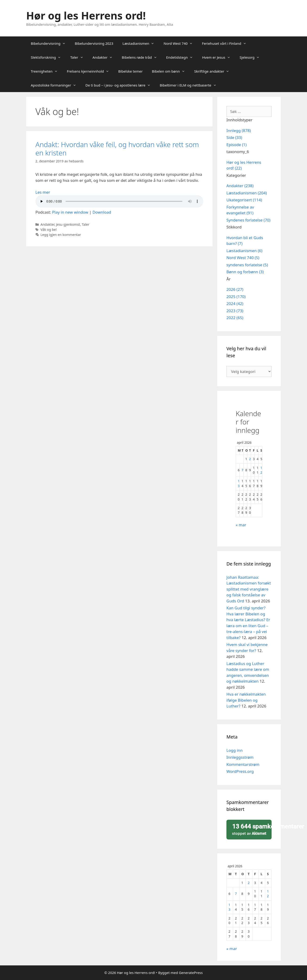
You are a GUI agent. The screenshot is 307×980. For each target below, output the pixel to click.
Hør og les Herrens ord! (86, 15)
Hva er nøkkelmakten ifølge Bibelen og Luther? (246, 700)
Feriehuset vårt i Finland (226, 43)
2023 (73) (235, 311)
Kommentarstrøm (243, 764)
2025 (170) (236, 297)
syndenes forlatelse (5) (247, 265)
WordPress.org (240, 771)
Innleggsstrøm (240, 757)
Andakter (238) (240, 186)
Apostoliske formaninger (56, 85)
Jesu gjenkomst (68, 224)
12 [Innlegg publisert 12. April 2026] (261, 470)
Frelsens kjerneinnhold (90, 71)
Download (102, 212)
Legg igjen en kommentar (61, 235)
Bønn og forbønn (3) (245, 272)
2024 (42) (235, 304)
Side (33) (234, 137)
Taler (79, 57)
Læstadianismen (141, 43)
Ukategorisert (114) (244, 200)
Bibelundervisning (50, 43)
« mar (241, 525)
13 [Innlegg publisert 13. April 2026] (239, 483)
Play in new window (70, 212)
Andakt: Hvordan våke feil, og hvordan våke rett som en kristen (117, 149)
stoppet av (250, 829)
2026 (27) (235, 289)
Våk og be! (49, 230)
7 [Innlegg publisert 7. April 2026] (242, 470)
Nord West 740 (180, 43)
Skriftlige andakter (214, 71)
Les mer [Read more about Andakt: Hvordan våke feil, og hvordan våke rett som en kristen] (43, 192)
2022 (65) (235, 318)
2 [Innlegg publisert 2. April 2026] (250, 459)
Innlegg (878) (239, 130)
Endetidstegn (182, 57)
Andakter (105, 57)
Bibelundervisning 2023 (94, 43)
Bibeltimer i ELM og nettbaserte (190, 85)
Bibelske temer (130, 71)
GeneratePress (191, 973)
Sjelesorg (252, 57)
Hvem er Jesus (219, 57)
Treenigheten (47, 71)
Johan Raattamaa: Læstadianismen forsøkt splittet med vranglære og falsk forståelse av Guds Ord (249, 589)
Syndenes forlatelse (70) (248, 220)
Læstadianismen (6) (244, 251)
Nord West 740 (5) (243, 258)
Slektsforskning (48, 57)
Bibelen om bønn (171, 71)
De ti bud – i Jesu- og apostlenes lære (120, 85)
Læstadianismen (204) (247, 193)
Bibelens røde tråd (142, 57)
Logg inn (235, 750)
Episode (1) (237, 145)
